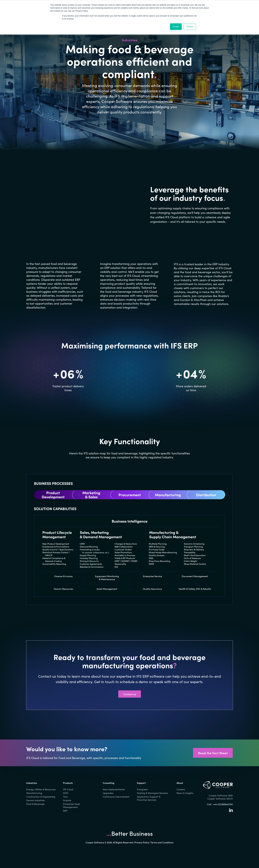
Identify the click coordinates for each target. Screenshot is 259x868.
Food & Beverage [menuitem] (35, 804)
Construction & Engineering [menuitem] (41, 797)
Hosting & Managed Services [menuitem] (152, 793)
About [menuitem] (180, 783)
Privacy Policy (142, 842)
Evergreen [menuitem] (142, 789)
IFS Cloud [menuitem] (68, 789)
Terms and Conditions (162, 842)
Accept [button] (176, 27)
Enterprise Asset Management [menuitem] (72, 805)
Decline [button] (190, 27)
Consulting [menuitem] (109, 783)
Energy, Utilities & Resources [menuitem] (41, 789)
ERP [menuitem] (65, 811)
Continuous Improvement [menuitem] (116, 797)
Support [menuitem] (141, 783)
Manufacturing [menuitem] (34, 793)
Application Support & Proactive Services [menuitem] (149, 798)
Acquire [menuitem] (67, 800)
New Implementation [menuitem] (114, 789)
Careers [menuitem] (181, 789)
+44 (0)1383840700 (223, 804)
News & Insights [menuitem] (185, 793)
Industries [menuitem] (32, 783)
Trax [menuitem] (65, 797)
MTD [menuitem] (66, 793)
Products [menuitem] (68, 783)
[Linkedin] (231, 811)
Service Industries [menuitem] (36, 800)
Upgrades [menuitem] (108, 793)
